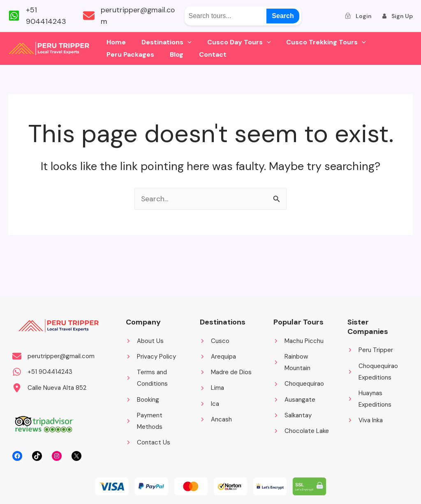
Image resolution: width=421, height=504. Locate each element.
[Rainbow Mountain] (302, 361)
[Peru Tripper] (370, 349)
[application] (184, 42)
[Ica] (209, 404)
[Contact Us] (148, 443)
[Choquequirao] (299, 383)
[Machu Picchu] (298, 340)
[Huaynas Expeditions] (376, 399)
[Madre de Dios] (226, 372)
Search (283, 16)
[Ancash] (216, 420)
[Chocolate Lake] (301, 431)
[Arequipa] (218, 356)
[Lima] (212, 388)
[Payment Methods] (155, 421)
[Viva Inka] (365, 420)
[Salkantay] (293, 415)
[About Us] (145, 340)
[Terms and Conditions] (155, 377)
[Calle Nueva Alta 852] (49, 388)
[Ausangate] (294, 399)
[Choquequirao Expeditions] (376, 371)
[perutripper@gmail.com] (132, 16)
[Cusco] (215, 340)
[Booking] (142, 399)
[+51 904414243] (41, 16)
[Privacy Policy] (151, 356)
